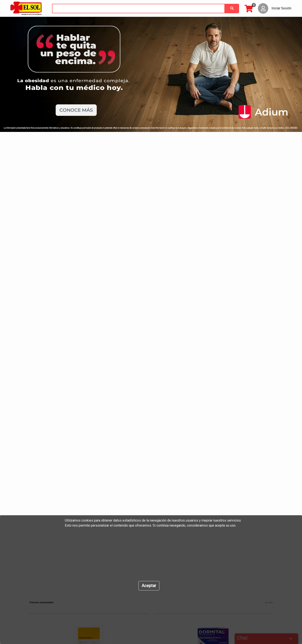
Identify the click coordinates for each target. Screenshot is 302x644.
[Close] (149, 586)
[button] (23, 307)
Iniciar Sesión (281, 8)
